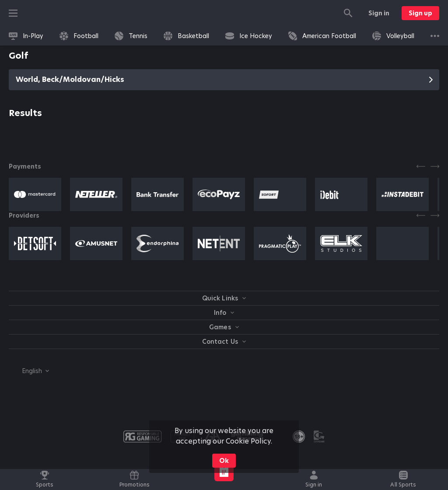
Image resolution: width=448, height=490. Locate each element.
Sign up (420, 13)
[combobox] (29, 371)
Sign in (379, 13)
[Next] (435, 166)
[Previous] (421, 166)
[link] (26, 36)
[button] (35, 194)
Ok (224, 461)
